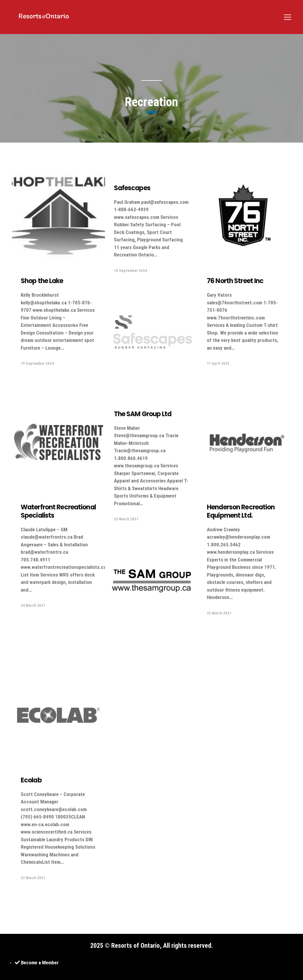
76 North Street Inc (235, 281)
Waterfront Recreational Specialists (58, 511)
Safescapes (132, 188)
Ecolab (31, 780)
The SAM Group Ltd (143, 414)
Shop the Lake (42, 281)
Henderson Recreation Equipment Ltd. (241, 511)
